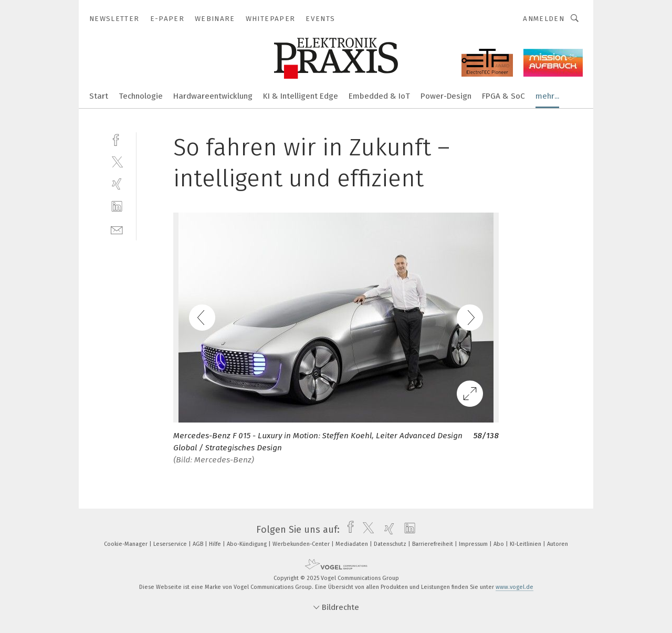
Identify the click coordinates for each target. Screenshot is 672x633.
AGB (199, 544)
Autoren (558, 544)
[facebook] (117, 139)
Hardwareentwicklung (213, 96)
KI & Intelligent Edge (301, 96)
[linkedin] (117, 207)
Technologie (141, 96)
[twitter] (117, 161)
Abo (500, 544)
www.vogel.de (514, 587)
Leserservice (171, 544)
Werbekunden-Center (302, 544)
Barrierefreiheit (433, 544)
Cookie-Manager (127, 544)
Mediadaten (353, 544)
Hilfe (216, 544)
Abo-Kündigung (248, 544)
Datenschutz (391, 544)
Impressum (474, 544)
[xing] (117, 184)
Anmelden (544, 19)
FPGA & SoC (503, 96)
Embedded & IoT (379, 96)
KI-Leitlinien (526, 544)
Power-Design (446, 96)
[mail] (117, 229)
